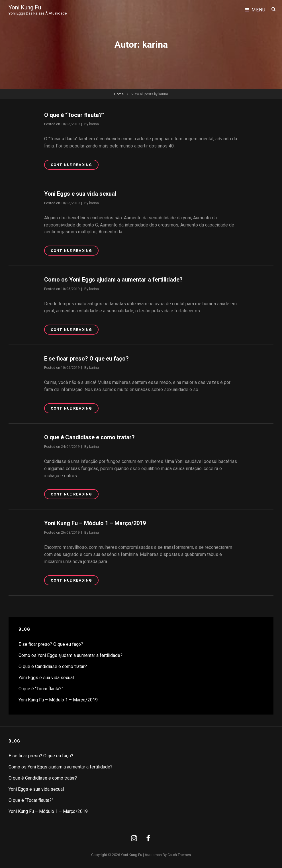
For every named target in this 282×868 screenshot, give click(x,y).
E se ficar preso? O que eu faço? (86, 359)
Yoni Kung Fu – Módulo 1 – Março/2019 (95, 523)
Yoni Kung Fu (25, 7)
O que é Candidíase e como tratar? (89, 437)
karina (94, 124)
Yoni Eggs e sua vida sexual (80, 194)
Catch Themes (179, 855)
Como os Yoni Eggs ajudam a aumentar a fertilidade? (113, 280)
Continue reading (75, 166)
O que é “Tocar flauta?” (74, 115)
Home (119, 94)
